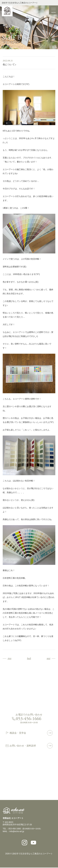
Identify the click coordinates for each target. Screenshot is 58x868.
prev (10, 658)
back (29, 658)
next (48, 658)
